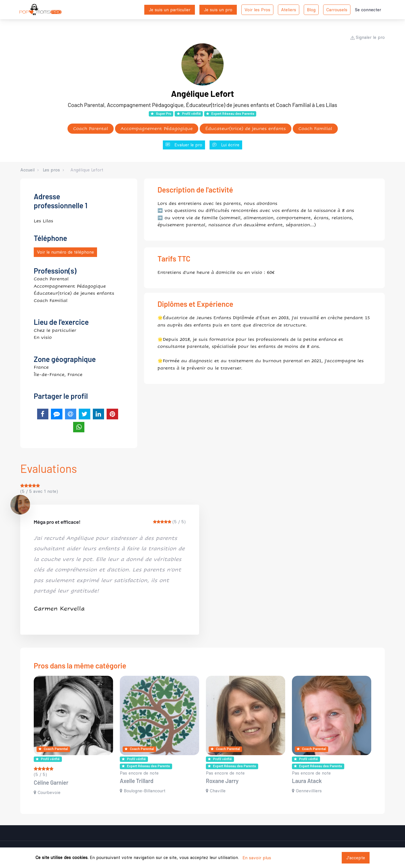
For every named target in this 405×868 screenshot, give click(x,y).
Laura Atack (307, 781)
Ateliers (289, 10)
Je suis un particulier (170, 10)
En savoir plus (257, 858)
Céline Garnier (51, 782)
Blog (311, 10)
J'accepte (356, 858)
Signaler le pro (368, 37)
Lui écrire (226, 145)
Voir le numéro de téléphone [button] (65, 252)
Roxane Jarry (222, 781)
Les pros (51, 170)
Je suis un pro (218, 10)
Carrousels (337, 10)
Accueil (27, 170)
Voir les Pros (257, 10)
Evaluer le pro (184, 145)
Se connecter (368, 10)
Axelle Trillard (137, 781)
